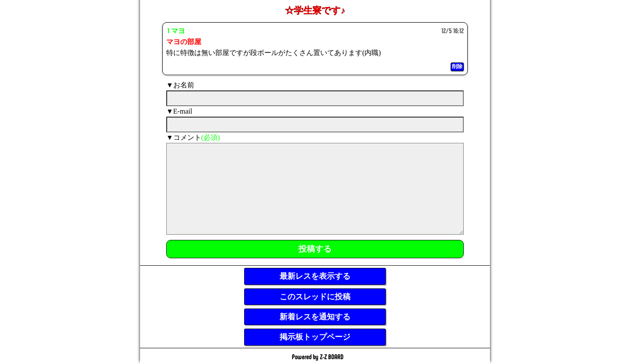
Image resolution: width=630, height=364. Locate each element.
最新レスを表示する (315, 276)
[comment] (315, 189)
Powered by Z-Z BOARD (318, 356)
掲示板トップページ (315, 337)
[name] (315, 98)
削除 (457, 66)
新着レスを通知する (315, 317)
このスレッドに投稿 (315, 297)
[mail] (315, 125)
